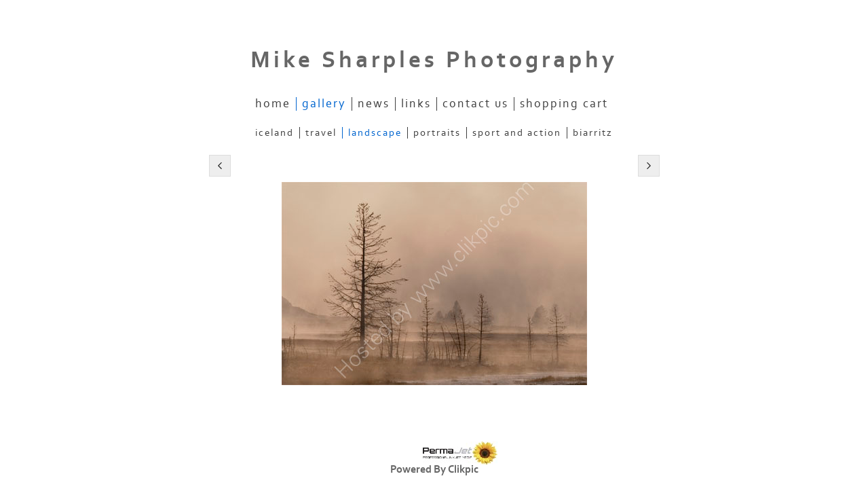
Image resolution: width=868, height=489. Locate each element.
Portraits (437, 133)
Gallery (324, 104)
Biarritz (593, 133)
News (374, 104)
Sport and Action (517, 133)
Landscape (375, 133)
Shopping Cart (564, 104)
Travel (321, 133)
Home (273, 104)
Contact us (475, 104)
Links (416, 104)
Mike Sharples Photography (434, 60)
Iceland (275, 133)
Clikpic (463, 469)
